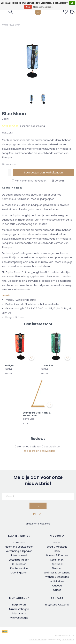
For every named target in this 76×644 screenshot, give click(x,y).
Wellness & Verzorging (57, 573)
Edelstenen (57, 560)
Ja (72, 3)
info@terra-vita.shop (39, 524)
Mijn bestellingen (19, 609)
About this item (12, 188)
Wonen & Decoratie (57, 577)
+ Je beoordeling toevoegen (38, 451)
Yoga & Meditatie (57, 547)
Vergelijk (58, 181)
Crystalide (47, 366)
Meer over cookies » (43, 7)
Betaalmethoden (19, 560)
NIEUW (57, 542)
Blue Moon (15, 25)
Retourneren (19, 564)
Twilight (9, 366)
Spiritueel (57, 564)
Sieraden (57, 568)
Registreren (19, 605)
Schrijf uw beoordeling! (33, 126)
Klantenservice (19, 568)
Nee (28, 7)
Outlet (57, 590)
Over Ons (19, 542)
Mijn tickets (19, 613)
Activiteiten (57, 581)
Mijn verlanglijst (19, 618)
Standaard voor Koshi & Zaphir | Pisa (37, 414)
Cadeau (57, 586)
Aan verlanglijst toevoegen (29, 181)
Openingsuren (19, 573)
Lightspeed (68, 640)
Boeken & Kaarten (57, 555)
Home (5, 25)
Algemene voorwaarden (19, 547)
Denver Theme (38, 640)
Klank (57, 551)
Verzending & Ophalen (19, 551)
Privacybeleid (19, 555)
